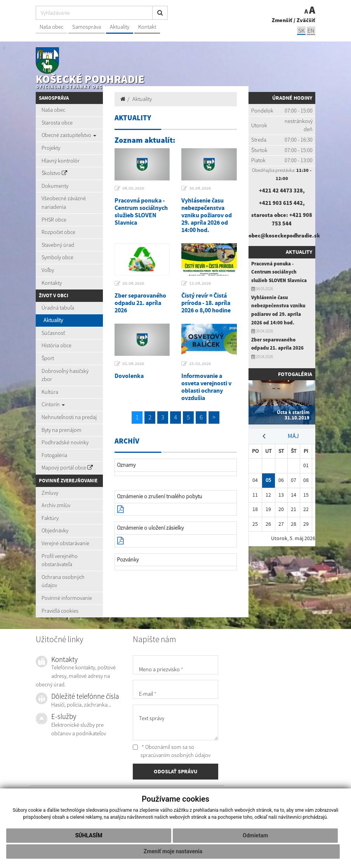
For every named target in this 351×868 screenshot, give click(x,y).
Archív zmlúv (56, 505)
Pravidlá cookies (60, 611)
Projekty (51, 148)
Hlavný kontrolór (61, 161)
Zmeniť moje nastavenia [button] (173, 851)
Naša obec (51, 27)
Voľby (48, 270)
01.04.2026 (133, 364)
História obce (56, 345)
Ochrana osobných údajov (63, 581)
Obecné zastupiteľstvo (69, 135)
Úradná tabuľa (58, 308)
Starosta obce (57, 123)
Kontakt (147, 27)
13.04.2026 (200, 283)
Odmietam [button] (255, 835)
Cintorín (53, 404)
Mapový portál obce (67, 468)
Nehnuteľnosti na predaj (69, 417)
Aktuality (120, 27)
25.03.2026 (200, 364)
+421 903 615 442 (281, 203)
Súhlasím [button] (89, 835)
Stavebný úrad (58, 245)
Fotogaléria (54, 455)
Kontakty (52, 283)
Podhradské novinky (65, 442)
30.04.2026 (200, 188)
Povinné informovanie (67, 598)
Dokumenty (55, 186)
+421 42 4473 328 (281, 191)
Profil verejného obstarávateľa (60, 560)
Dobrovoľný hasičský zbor (65, 375)
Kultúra (50, 392)
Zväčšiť (306, 20)
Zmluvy (50, 493)
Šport (48, 358)
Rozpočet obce (58, 232)
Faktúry (50, 518)
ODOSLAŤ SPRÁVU (175, 771)
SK (301, 30)
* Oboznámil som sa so (172, 751)
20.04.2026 (133, 283)
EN (311, 30)
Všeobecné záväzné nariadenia (64, 203)
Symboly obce (57, 257)
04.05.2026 (133, 188)
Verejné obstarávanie (65, 543)
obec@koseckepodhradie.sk (284, 236)
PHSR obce (54, 220)
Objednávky (55, 530)
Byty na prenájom (62, 430)
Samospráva (87, 27)
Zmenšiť (282, 20)
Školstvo (54, 173)
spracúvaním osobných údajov (175, 755)
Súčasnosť (53, 333)
